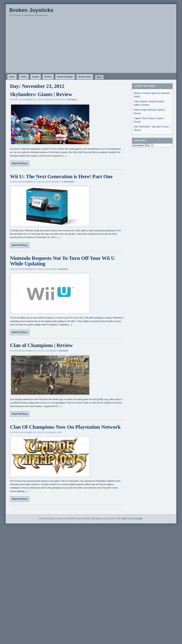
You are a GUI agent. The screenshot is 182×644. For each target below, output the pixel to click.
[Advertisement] (91, 46)
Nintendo (69, 182)
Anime (24, 77)
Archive (48, 77)
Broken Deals (85, 77)
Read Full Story (20, 163)
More (99, 77)
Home (12, 77)
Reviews (72, 100)
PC (61, 432)
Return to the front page (132, 519)
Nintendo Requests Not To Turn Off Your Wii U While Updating (62, 261)
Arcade (36, 77)
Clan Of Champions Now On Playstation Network (65, 427)
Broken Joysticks (31, 10)
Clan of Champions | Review (41, 345)
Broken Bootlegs (65, 77)
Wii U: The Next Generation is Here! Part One (61, 176)
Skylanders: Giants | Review (41, 94)
